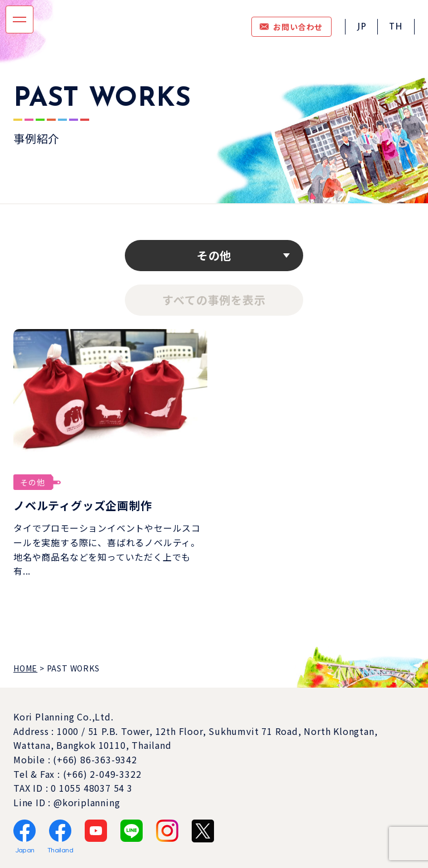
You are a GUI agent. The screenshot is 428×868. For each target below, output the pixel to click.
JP (362, 27)
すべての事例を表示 (214, 300)
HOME (25, 668)
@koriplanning (87, 802)
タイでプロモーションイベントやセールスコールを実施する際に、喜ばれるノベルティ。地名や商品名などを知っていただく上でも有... (107, 549)
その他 (214, 255)
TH (396, 27)
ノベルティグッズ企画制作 (83, 505)
